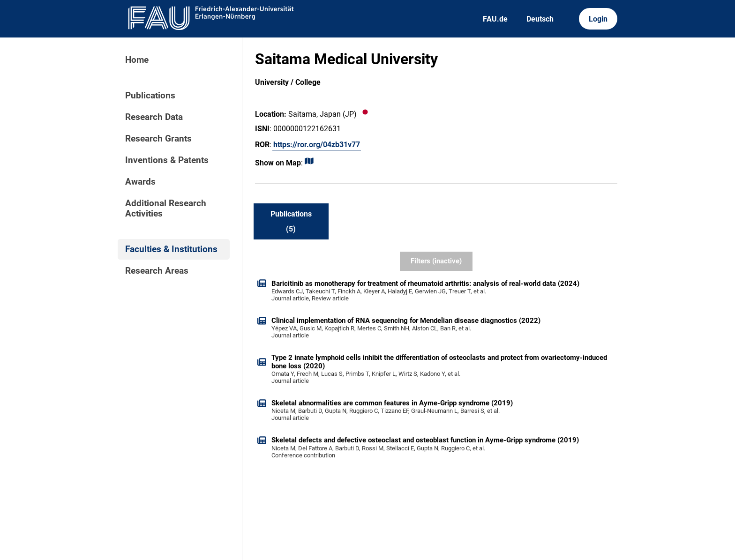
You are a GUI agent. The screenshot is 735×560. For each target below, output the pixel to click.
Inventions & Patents (167, 160)
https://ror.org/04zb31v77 (317, 145)
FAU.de (495, 19)
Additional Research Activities (166, 209)
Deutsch (540, 19)
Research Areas (157, 271)
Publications (150, 96)
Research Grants (158, 139)
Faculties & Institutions (171, 249)
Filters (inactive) (436, 261)
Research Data (154, 117)
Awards (140, 182)
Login (598, 19)
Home (137, 60)
